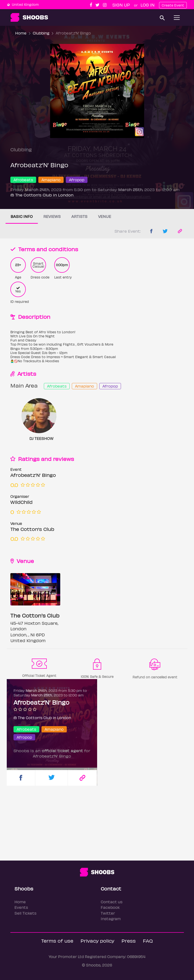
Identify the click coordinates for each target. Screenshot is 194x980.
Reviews (52, 216)
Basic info (22, 216)
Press (129, 941)
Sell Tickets (25, 913)
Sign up (121, 5)
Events (21, 907)
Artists (79, 216)
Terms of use (57, 941)
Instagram (111, 919)
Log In (147, 5)
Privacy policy (97, 941)
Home (21, 33)
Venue (105, 216)
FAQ (148, 941)
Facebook (110, 907)
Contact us (112, 902)
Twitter (108, 913)
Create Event (173, 5)
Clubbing (41, 33)
